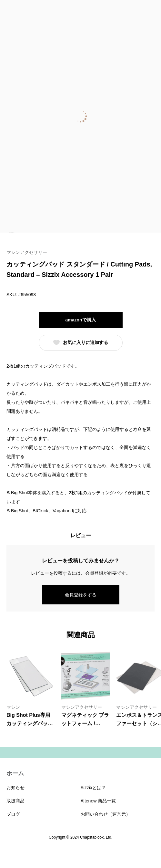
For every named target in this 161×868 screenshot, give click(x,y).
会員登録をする (81, 595)
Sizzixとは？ (93, 788)
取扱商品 (15, 801)
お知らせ (15, 788)
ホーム (15, 773)
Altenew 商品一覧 (98, 801)
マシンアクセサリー (27, 252)
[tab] (80, 536)
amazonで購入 (80, 320)
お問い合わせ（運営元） (106, 814)
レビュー (81, 535)
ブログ (13, 814)
